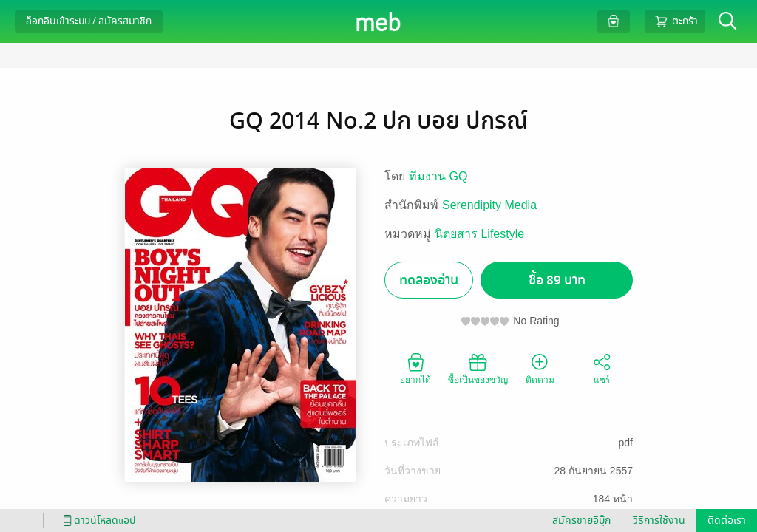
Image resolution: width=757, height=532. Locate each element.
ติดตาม (540, 368)
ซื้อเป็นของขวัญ (478, 368)
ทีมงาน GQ (438, 176)
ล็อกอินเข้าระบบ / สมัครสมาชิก (89, 21)
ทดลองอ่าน (429, 280)
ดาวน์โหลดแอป (97, 521)
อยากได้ (415, 368)
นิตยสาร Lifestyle (479, 234)
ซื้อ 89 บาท (557, 280)
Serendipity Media (489, 205)
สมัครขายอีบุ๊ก (581, 521)
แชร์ (602, 368)
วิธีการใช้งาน (659, 521)
